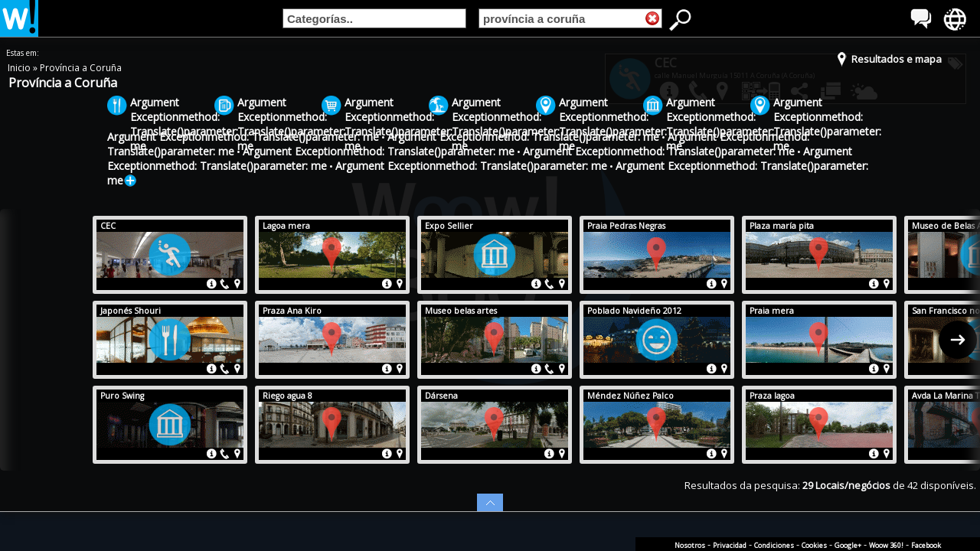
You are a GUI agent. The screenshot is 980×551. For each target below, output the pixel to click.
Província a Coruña (81, 68)
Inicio (20, 68)
